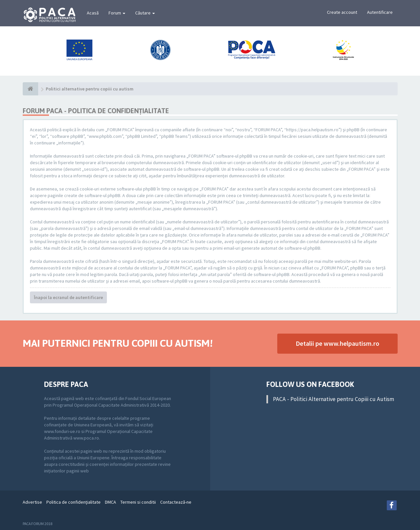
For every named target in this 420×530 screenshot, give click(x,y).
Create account (342, 12)
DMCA (111, 502)
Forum (117, 13)
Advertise (32, 502)
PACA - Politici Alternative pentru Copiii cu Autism (334, 399)
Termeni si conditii (138, 502)
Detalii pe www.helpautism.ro (337, 343)
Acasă (93, 13)
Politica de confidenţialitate (74, 502)
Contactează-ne (176, 502)
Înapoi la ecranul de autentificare (68, 297)
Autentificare (380, 12)
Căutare (145, 13)
